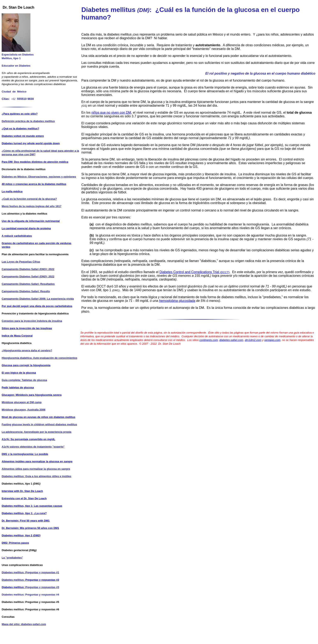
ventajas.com (272, 340)
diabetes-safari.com (231, 340)
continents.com (209, 340)
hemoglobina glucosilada (177, 301)
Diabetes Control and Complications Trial (194, 272)
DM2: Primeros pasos (15, 543)
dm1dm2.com (253, 340)
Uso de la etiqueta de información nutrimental (31, 221)
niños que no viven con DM (111, 113)
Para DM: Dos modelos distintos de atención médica (35, 162)
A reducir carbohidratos (17, 236)
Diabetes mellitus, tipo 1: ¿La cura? (24, 513)
